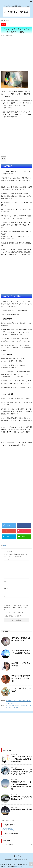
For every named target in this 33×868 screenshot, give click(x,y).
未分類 (5, 545)
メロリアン (4, 837)
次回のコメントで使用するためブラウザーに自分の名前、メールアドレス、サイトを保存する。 (16, 608)
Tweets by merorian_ (7, 830)
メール (6, 589)
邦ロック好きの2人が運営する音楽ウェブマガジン (16, 860)
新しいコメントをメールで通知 (14, 613)
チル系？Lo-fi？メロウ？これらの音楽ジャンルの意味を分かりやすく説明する (21, 772)
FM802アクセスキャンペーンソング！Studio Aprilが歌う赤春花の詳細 (21, 759)
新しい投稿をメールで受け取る (14, 616)
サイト (6, 596)
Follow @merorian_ (7, 828)
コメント (6, 559)
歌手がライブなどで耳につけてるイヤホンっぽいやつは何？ (21, 678)
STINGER (18, 867)
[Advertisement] (16, 54)
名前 (6, 581)
